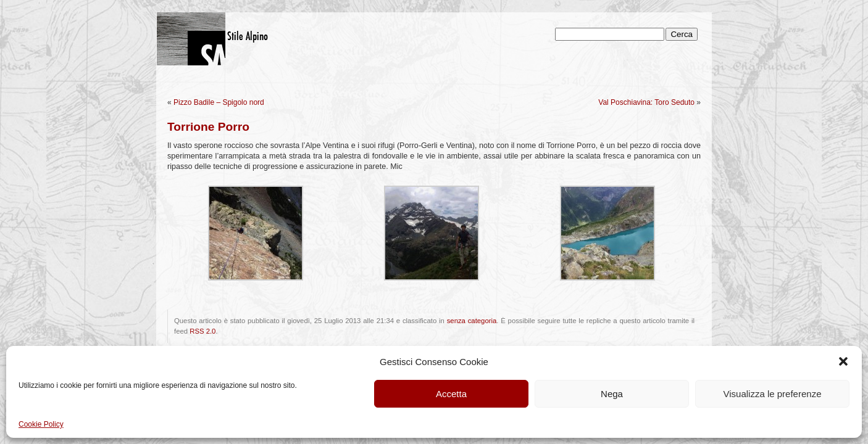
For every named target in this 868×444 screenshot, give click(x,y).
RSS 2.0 (202, 331)
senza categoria (472, 321)
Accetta (451, 394)
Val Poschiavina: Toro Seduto (646, 102)
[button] (843, 361)
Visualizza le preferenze (773, 394)
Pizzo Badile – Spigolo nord (219, 102)
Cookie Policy (41, 424)
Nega (612, 394)
